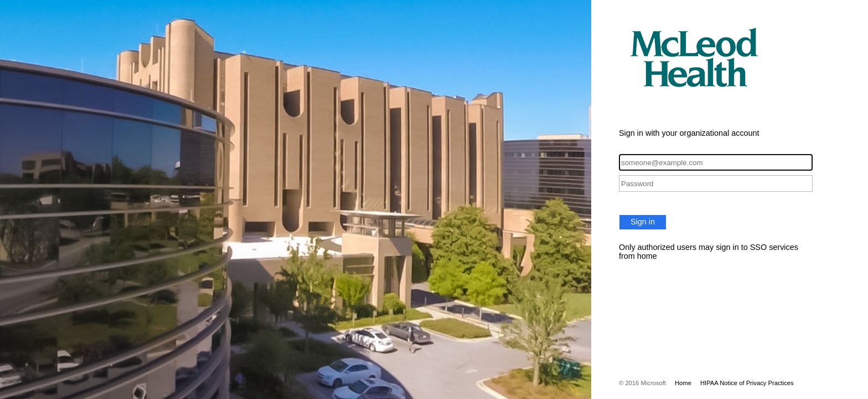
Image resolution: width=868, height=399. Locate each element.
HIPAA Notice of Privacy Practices (747, 383)
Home (683, 383)
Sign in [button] (643, 222)
